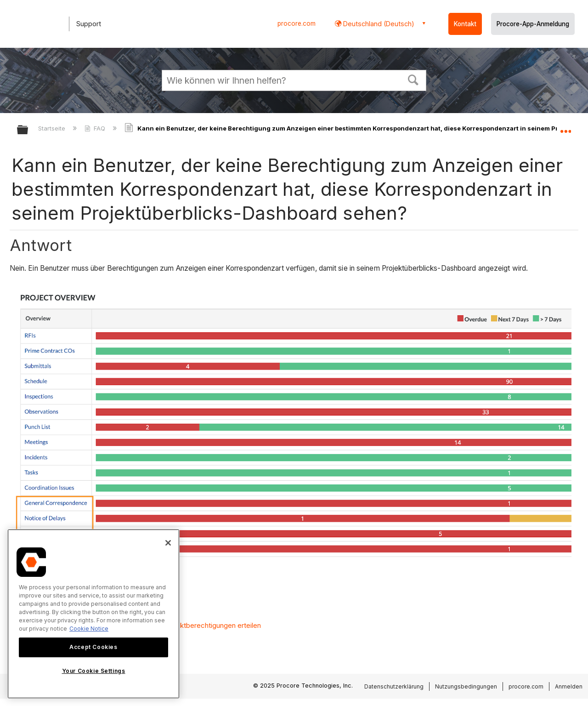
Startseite (53, 128)
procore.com (297, 23)
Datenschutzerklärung (394, 686)
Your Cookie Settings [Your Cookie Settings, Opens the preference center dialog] (94, 671)
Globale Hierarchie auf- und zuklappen (28, 130)
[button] (413, 79)
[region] (93, 614)
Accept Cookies (93, 647)
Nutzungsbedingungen (466, 686)
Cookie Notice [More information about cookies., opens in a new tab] (89, 629)
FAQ (96, 128)
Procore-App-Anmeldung (533, 24)
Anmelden (569, 686)
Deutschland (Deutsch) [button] (378, 24)
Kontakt (465, 24)
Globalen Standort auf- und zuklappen (565, 127)
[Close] (168, 543)
